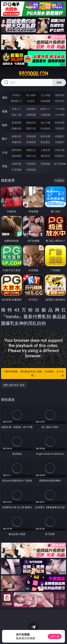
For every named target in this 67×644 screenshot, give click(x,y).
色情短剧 (31, 170)
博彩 (5, 98)
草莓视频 (45, 164)
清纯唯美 (31, 142)
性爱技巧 (60, 156)
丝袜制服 (31, 115)
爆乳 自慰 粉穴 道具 (14, 385)
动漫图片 (60, 136)
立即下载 (55, 636)
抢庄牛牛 (60, 101)
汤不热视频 (60, 164)
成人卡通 (45, 123)
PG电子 (17, 95)
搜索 (59, 82)
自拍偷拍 (31, 109)
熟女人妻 (17, 115)
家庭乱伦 (31, 150)
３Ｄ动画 (60, 109)
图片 (5, 139)
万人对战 (45, 95)
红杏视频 (17, 170)
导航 (5, 166)
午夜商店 (31, 164)
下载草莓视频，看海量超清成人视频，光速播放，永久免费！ (34, 374)
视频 (5, 111)
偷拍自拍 (31, 123)
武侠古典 (60, 150)
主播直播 (45, 115)
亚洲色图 (31, 136)
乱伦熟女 (45, 128)
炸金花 (31, 101)
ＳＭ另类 (60, 115)
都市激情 (17, 150)
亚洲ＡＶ (17, 109)
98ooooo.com (33, 74)
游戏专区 (60, 95)
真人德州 (31, 95)
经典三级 (31, 128)
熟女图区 (45, 142)
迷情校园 (17, 156)
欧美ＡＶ (45, 109)
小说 (5, 152)
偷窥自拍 (17, 136)
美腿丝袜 (17, 142)
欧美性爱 (60, 123)
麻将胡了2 (17, 101)
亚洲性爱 (17, 123)
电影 (5, 125)
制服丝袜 (17, 128)
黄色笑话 (45, 156)
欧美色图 (45, 136)
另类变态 (60, 128)
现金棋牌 (45, 101)
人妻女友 (45, 150)
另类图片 (60, 142)
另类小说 (31, 156)
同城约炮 (17, 164)
